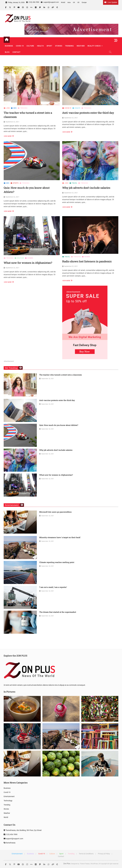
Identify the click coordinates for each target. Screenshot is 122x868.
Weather (81, 46)
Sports (16, 183)
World (63, 2)
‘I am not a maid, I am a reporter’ (53, 587)
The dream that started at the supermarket (58, 612)
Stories (59, 46)
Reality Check (94, 46)
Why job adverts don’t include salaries (86, 188)
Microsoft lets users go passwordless (55, 512)
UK (74, 2)
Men (15, 108)
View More (8, 136)
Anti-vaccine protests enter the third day (88, 113)
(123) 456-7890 (33, 2)
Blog (7, 52)
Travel (75, 183)
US (78, 2)
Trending (69, 46)
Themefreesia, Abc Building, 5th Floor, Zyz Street (23, 830)
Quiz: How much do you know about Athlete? (59, 425)
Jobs (8, 108)
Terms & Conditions (86, 854)
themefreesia (10, 843)
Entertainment (9, 796)
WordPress (94, 864)
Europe (84, 2)
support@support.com (50, 2)
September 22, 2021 (12, 122)
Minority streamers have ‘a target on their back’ (60, 537)
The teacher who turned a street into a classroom (61, 375)
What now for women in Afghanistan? (28, 263)
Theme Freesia (85, 864)
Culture (30, 46)
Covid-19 (20, 46)
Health (40, 46)
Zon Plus (67, 864)
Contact (16, 52)
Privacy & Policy (104, 854)
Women (30, 258)
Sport (49, 46)
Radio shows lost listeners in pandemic (87, 261)
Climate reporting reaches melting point (57, 562)
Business (9, 46)
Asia (69, 2)
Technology (8, 801)
